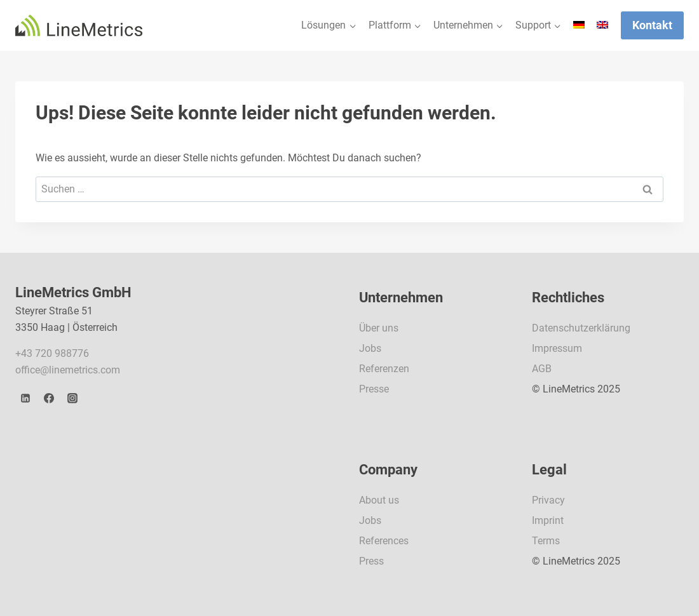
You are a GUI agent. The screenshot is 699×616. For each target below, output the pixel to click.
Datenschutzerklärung (581, 328)
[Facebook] (49, 398)
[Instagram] (72, 398)
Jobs (370, 348)
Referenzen (384, 369)
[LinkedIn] (25, 398)
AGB (542, 369)
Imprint (548, 520)
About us (379, 500)
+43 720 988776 (52, 353)
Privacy (548, 500)
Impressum (557, 348)
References (384, 541)
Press (371, 561)
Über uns (379, 328)
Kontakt (652, 25)
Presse (374, 389)
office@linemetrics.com (68, 370)
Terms (546, 541)
